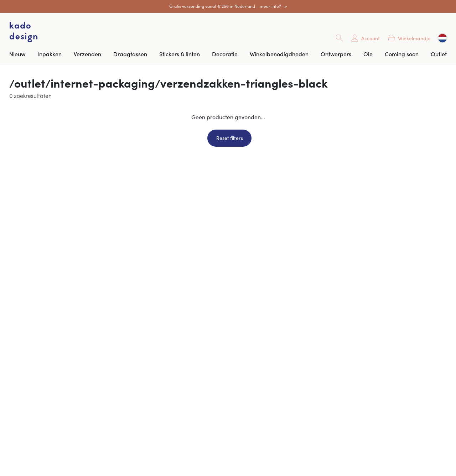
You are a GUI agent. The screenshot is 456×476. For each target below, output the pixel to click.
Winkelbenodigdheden (279, 54)
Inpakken (50, 54)
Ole (368, 54)
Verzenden (87, 54)
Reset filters (230, 138)
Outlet (439, 54)
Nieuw (17, 54)
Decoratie (225, 54)
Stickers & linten (180, 54)
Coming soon (402, 54)
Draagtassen (130, 54)
